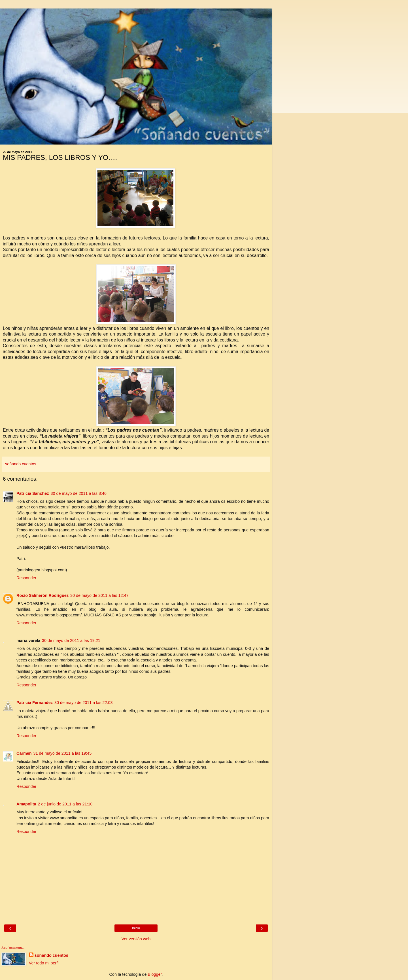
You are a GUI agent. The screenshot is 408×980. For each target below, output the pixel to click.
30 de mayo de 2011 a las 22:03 (84, 703)
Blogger (155, 974)
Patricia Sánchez (33, 493)
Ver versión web (136, 939)
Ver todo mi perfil (44, 963)
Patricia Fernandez (35, 703)
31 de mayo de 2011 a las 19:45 (63, 753)
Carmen (24, 753)
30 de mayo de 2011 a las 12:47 (99, 595)
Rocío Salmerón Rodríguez (42, 595)
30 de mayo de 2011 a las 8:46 (78, 493)
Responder (26, 578)
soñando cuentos (51, 955)
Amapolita (26, 804)
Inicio (136, 928)
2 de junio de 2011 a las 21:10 (65, 804)
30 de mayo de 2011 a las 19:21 (71, 640)
